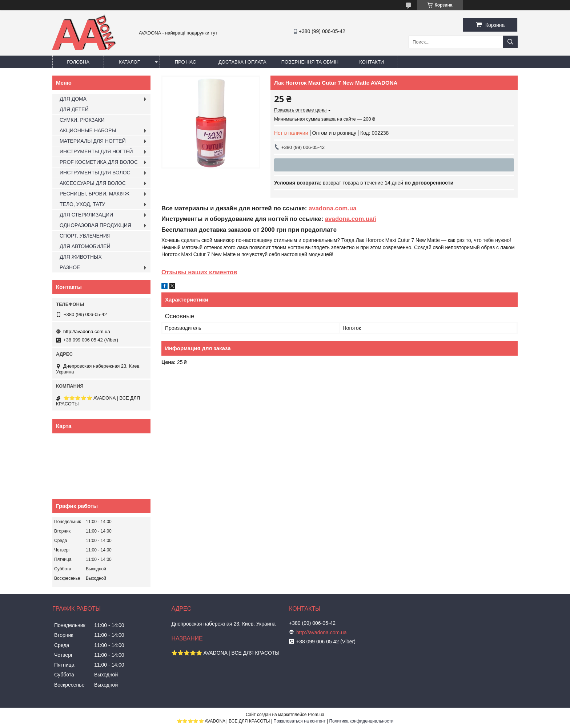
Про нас (186, 62)
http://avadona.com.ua (87, 331)
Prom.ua (316, 715)
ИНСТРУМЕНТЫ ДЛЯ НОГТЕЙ (96, 151)
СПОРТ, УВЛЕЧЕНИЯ (85, 236)
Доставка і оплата (242, 62)
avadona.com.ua (333, 208)
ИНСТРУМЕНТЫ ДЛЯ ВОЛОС (95, 173)
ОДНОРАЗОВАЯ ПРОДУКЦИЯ (95, 225)
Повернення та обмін (310, 62)
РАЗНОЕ (70, 267)
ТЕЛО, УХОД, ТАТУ (82, 204)
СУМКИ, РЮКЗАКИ (82, 120)
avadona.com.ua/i (351, 219)
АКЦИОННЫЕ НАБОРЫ (88, 130)
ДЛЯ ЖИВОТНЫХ (81, 257)
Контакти (372, 62)
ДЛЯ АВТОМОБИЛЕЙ (85, 246)
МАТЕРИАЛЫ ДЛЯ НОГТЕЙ (93, 141)
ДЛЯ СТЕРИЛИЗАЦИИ (86, 215)
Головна (78, 62)
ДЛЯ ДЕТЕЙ (74, 109)
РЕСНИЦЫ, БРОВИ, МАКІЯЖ (95, 194)
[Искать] (510, 42)
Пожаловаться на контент (299, 721)
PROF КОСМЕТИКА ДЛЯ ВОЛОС (99, 162)
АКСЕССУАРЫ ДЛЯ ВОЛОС (93, 183)
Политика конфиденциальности (361, 721)
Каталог (129, 62)
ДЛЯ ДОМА (73, 99)
